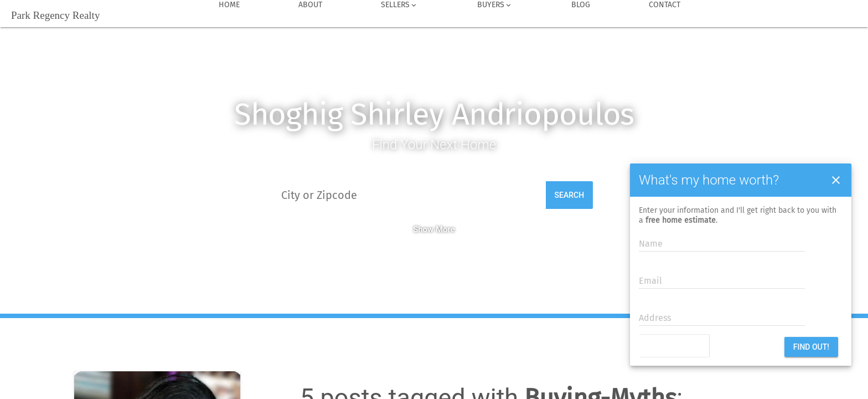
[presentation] (707, 347)
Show (423, 229)
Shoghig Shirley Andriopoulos (434, 114)
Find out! (811, 347)
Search (570, 195)
